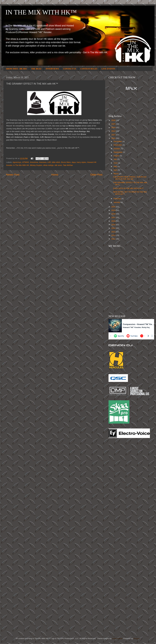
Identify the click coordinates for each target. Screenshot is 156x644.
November (118, 145)
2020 (114, 207)
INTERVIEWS (52, 69)
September (118, 152)
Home (55, 175)
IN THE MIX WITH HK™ (41, 12)
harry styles (81, 162)
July (115, 159)
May (116, 166)
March (116, 174)
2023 (114, 131)
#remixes (43, 162)
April (116, 170)
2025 (114, 124)
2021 (114, 138)
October (117, 149)
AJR (49, 162)
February (117, 199)
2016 (114, 221)
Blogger (137, 638)
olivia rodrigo (48, 165)
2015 (114, 225)
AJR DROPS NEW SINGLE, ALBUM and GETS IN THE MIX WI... (130, 178)
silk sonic (58, 165)
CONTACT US (70, 69)
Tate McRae (68, 165)
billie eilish (56, 162)
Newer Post (13, 175)
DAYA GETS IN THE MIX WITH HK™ (128, 188)
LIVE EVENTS (108, 69)
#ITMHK (26, 162)
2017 (114, 218)
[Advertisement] (119, 484)
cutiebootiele (117, 638)
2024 (114, 128)
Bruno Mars (66, 162)
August (117, 156)
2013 (114, 232)
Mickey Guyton (36, 165)
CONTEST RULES (89, 69)
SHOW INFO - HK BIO (16, 69)
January (117, 202)
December (118, 141)
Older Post (96, 175)
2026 (114, 120)
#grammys (17, 162)
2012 (114, 235)
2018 (114, 214)
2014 (114, 228)
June (116, 163)
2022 (114, 135)
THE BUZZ (36, 69)
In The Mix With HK (21, 165)
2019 (114, 210)
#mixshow (34, 162)
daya (74, 162)
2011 (114, 239)
